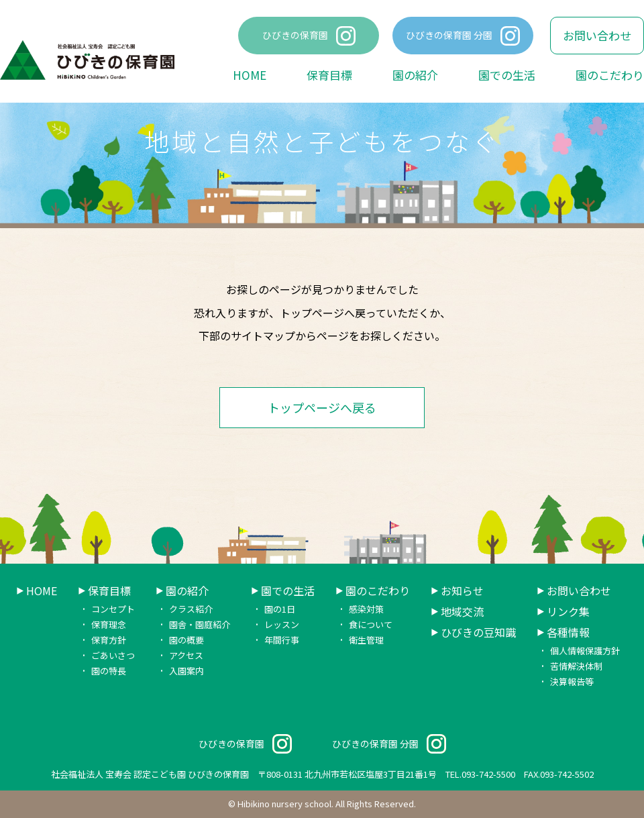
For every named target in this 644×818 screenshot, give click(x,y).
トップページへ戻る (322, 407)
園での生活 (507, 75)
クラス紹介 (191, 609)
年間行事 (282, 640)
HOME (250, 75)
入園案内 (186, 671)
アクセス (186, 655)
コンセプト (113, 609)
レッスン (282, 624)
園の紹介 (415, 75)
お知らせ (462, 591)
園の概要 (186, 640)
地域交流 (462, 612)
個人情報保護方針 (585, 651)
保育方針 (109, 640)
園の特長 (109, 671)
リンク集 (568, 612)
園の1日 (280, 609)
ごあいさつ (113, 655)
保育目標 (329, 75)
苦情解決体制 (576, 666)
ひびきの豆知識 (478, 632)
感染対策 (366, 609)
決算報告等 (572, 681)
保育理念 (109, 624)
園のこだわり (610, 75)
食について (371, 624)
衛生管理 (366, 640)
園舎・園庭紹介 (200, 624)
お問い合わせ (597, 35)
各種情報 (568, 632)
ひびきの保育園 (295, 35)
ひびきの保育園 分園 (449, 35)
